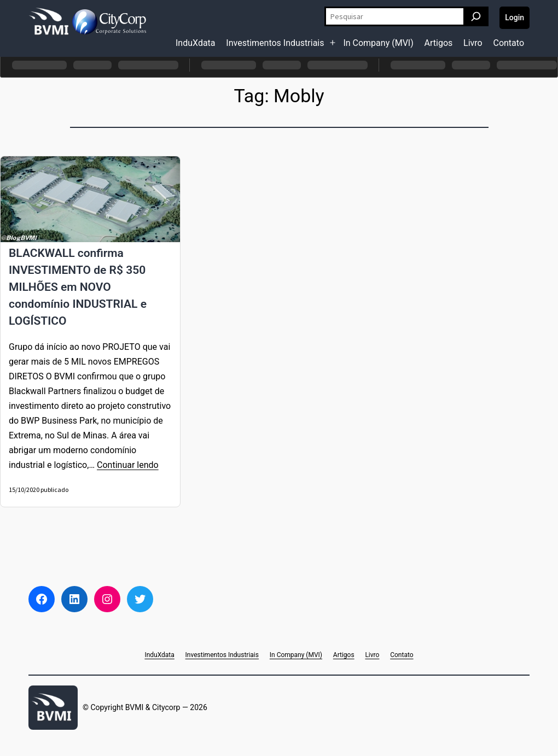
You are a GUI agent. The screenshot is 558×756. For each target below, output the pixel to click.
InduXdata (196, 43)
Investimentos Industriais (275, 43)
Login (515, 17)
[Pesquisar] (476, 16)
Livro (473, 43)
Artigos (439, 43)
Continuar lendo (128, 465)
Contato (508, 43)
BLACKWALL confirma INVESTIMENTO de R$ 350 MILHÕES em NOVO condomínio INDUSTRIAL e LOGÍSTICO (78, 287)
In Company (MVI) (378, 43)
